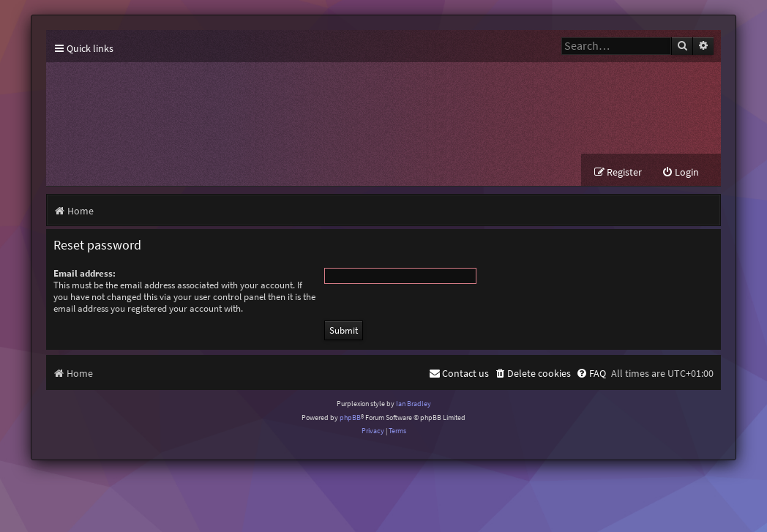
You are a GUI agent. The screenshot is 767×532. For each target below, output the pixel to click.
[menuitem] (680, 172)
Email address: (85, 273)
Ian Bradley (414, 404)
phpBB (350, 417)
